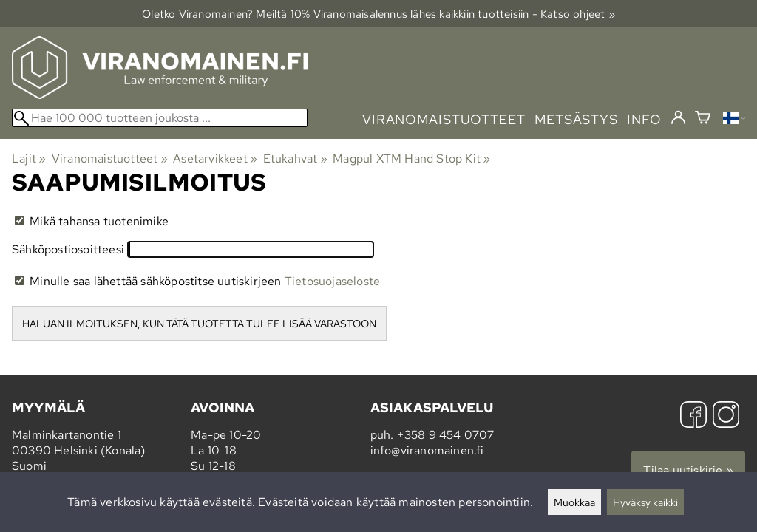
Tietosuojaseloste (332, 281)
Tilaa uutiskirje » (688, 470)
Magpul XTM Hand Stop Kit (411, 158)
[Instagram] (726, 416)
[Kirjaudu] (678, 118)
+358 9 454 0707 (446, 435)
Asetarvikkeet (215, 158)
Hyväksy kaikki (645, 502)
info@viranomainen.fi (427, 450)
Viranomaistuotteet (110, 158)
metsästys (576, 119)
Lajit (29, 158)
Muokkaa (574, 502)
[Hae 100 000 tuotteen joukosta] (160, 118)
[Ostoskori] (703, 119)
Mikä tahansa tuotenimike (92, 221)
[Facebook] (693, 416)
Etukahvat (295, 158)
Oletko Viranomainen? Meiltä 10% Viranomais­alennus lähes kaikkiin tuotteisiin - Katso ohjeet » (378, 14)
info (644, 119)
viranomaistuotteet (444, 119)
